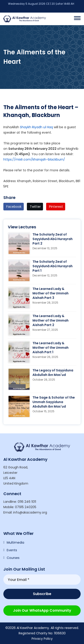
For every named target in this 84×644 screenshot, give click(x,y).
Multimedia (15, 543)
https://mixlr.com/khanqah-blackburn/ (34, 159)
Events (12, 550)
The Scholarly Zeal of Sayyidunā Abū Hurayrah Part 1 (53, 266)
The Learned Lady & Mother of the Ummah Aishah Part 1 (51, 348)
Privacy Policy (42, 639)
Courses (13, 558)
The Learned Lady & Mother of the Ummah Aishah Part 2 (51, 320)
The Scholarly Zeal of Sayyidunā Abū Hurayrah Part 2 (53, 239)
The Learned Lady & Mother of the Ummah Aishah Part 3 (51, 293)
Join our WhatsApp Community (42, 610)
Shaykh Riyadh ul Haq (36, 127)
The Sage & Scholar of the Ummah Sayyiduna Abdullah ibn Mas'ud (54, 402)
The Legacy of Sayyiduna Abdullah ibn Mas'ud (53, 373)
